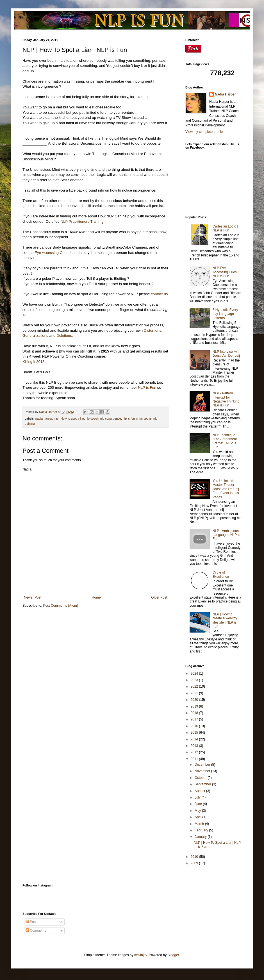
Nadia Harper (225, 94)
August (200, 791)
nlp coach (92, 419)
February (202, 830)
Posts (32, 922)
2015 (195, 733)
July (198, 797)
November (203, 771)
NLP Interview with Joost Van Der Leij (227, 354)
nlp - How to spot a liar (69, 419)
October (201, 778)
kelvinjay (141, 955)
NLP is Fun (147, 387)
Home (96, 597)
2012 (195, 752)
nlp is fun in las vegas (137, 419)
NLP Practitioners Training (82, 221)
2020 (195, 700)
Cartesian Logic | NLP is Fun (225, 228)
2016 (195, 726)
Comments (36, 931)
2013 (195, 746)
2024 (195, 674)
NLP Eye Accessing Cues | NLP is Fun (226, 272)
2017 (195, 719)
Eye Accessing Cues (51, 253)
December (203, 765)
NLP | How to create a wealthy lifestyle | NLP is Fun (225, 620)
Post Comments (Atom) (61, 606)
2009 (195, 863)
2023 (195, 680)
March (200, 824)
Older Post (159, 597)
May (198, 811)
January (201, 837)
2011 (195, 759)
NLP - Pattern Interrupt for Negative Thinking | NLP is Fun (227, 399)
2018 (195, 713)
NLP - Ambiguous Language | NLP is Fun (226, 535)
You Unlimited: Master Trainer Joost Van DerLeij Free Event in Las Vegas (226, 489)
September (203, 784)
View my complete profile (204, 132)
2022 (195, 686)
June (199, 804)
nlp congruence (111, 419)
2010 (195, 857)
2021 (195, 693)
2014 (195, 739)
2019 (195, 706)
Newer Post (33, 597)
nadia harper (44, 419)
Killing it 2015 (33, 362)
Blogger (173, 955)
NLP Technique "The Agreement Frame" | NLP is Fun (225, 441)
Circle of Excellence (221, 574)
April (198, 817)
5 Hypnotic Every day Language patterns (225, 314)
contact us (159, 294)
